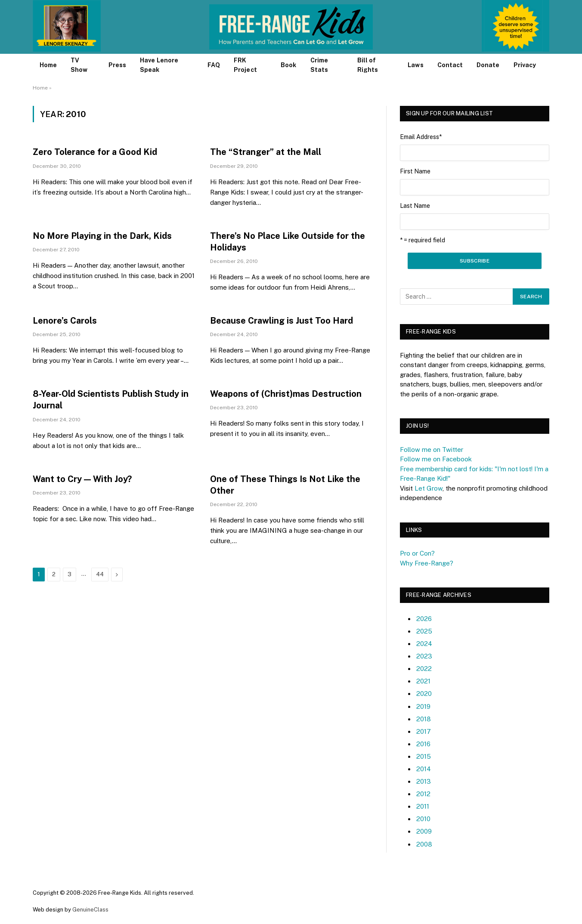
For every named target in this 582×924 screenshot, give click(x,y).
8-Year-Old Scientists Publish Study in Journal (111, 400)
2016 (423, 744)
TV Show (79, 65)
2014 (424, 769)
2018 (424, 719)
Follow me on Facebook (436, 459)
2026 (424, 619)
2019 (423, 706)
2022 (424, 669)
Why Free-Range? (427, 563)
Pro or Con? (417, 553)
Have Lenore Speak (159, 65)
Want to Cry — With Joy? (82, 479)
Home (48, 65)
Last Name (415, 206)
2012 (423, 794)
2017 (424, 731)
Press (117, 65)
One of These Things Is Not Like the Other (285, 485)
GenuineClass (90, 910)
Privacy (525, 65)
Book (288, 65)
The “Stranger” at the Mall (266, 152)
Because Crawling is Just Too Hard (282, 321)
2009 (424, 831)
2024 (424, 644)
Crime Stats (319, 65)
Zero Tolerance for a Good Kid (95, 152)
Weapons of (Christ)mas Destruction (286, 394)
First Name (415, 171)
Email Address (421, 137)
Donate (488, 65)
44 (100, 574)
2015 (424, 756)
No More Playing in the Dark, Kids (102, 236)
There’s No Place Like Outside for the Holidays (288, 242)
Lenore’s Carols (65, 321)
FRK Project (245, 65)
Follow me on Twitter (432, 450)
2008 (424, 844)
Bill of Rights (368, 65)
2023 (424, 656)
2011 (423, 806)
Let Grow (429, 488)
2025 (424, 631)
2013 (424, 781)
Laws (415, 65)
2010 (423, 819)
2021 (423, 681)
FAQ (214, 65)
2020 (424, 694)
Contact (450, 65)
